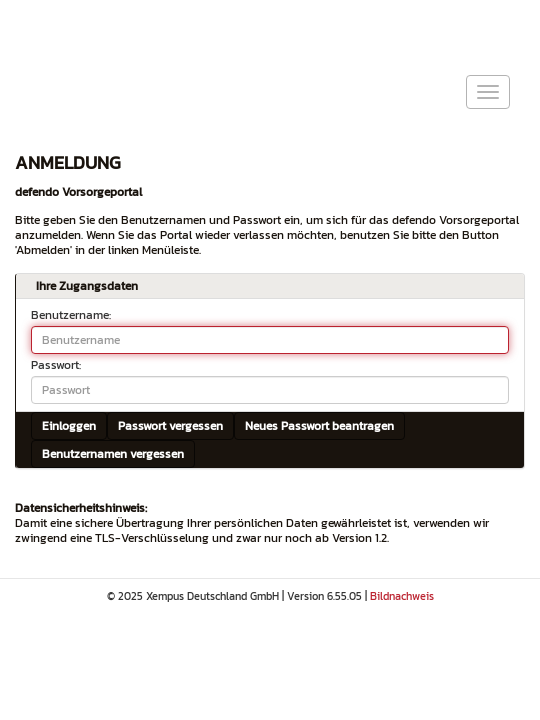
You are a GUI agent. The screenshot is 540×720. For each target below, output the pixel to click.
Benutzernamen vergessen (113, 454)
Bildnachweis (402, 596)
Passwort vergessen (170, 426)
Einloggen (69, 426)
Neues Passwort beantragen (319, 426)
